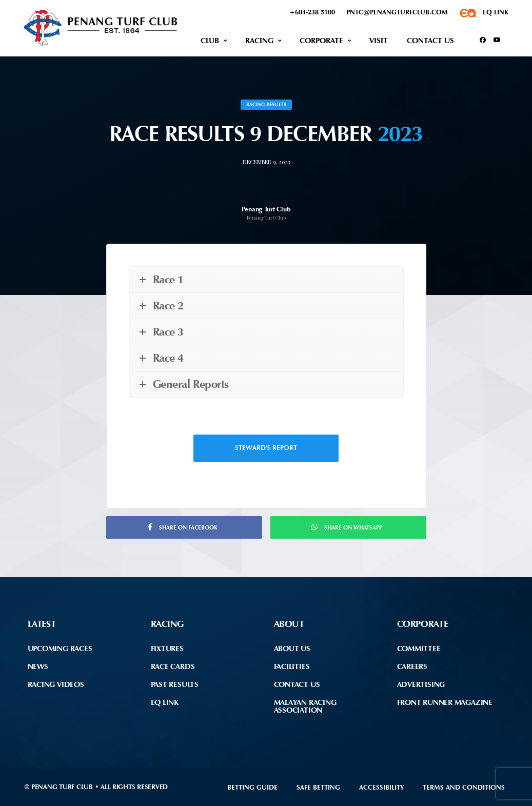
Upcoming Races (60, 648)
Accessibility (381, 787)
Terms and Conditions (464, 787)
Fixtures (167, 648)
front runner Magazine (445, 702)
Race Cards (173, 666)
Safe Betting (318, 787)
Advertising (421, 684)
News (38, 666)
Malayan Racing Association (305, 706)
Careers (412, 666)
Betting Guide (252, 787)
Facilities (292, 666)
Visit (379, 41)
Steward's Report (266, 448)
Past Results (175, 684)
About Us (292, 648)
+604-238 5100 (312, 12)
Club (210, 41)
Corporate (321, 41)
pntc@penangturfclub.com (397, 12)
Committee (419, 648)
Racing (259, 41)
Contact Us (430, 41)
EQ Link (165, 702)
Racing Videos (56, 684)
